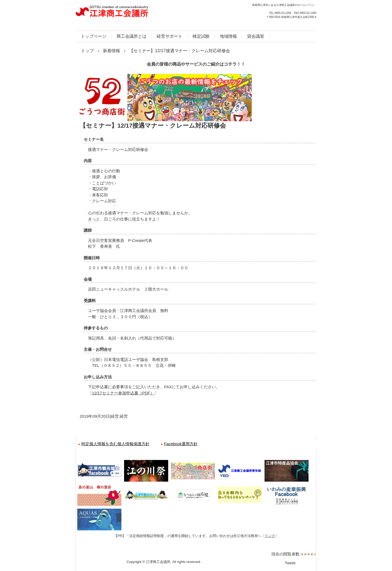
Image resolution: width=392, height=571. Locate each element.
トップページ (94, 36)
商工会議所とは (132, 36)
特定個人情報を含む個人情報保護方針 (115, 444)
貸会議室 (256, 36)
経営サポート (170, 36)
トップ (87, 51)
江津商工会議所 (133, 13)
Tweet (290, 563)
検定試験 (201, 36)
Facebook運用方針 (181, 444)
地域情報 (228, 36)
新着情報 (112, 51)
